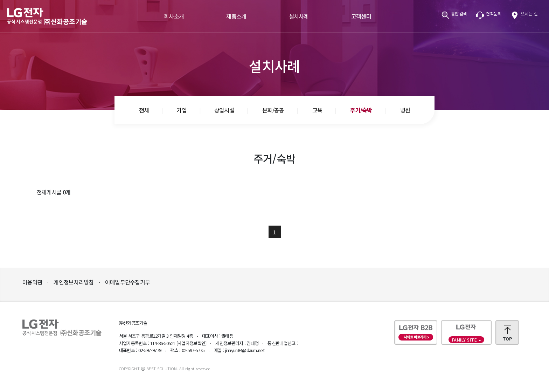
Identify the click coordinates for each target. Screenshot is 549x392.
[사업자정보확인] (192, 343)
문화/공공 (273, 110)
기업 (182, 110)
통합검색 (459, 13)
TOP (507, 339)
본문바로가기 (0, 0)
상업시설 (224, 110)
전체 (144, 110)
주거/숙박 (361, 110)
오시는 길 (529, 13)
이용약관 (32, 282)
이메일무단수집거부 (128, 282)
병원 (405, 110)
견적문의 (494, 13)
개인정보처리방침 (74, 282)
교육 (317, 110)
